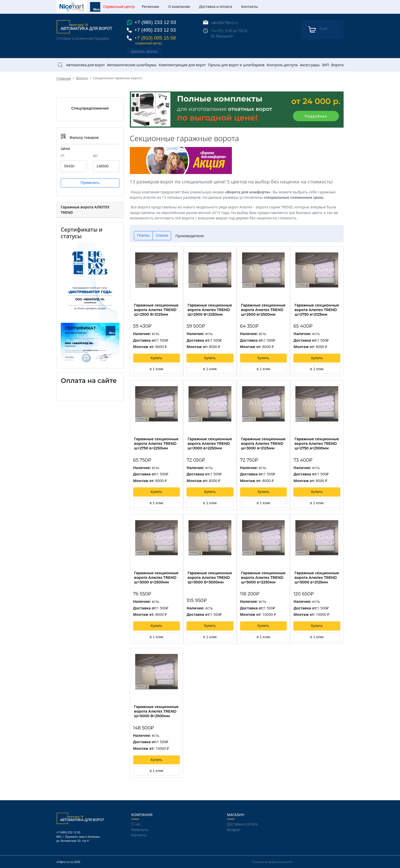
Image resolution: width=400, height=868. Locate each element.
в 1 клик (157, 369)
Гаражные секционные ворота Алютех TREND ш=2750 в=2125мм (317, 310)
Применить (90, 183)
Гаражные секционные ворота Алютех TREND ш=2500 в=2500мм (263, 310)
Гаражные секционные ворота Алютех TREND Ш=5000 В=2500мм (156, 711)
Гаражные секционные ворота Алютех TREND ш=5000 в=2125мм (317, 578)
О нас (136, 824)
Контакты (249, 6)
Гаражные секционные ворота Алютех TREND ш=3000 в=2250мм (210, 444)
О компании (179, 6)
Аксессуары (310, 65)
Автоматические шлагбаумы (132, 65)
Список (162, 235)
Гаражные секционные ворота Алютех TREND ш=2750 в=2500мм (317, 444)
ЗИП (325, 65)
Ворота (337, 65)
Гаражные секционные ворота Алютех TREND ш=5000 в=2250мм (263, 578)
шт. (318, 30)
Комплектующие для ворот (182, 65)
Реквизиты (140, 830)
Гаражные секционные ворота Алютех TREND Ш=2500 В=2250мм (210, 310)
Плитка (143, 235)
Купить (157, 358)
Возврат (234, 830)
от (63, 155)
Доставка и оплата (216, 6)
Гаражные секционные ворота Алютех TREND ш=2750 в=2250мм (156, 444)
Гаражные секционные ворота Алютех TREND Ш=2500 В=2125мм (156, 310)
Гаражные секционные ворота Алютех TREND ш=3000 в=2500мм (156, 578)
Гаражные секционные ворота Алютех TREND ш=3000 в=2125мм (263, 444)
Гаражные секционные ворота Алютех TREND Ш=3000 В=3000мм (210, 578)
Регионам (151, 6)
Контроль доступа (282, 65)
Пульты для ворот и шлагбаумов (236, 65)
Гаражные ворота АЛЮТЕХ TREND (85, 210)
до (95, 155)
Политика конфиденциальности (272, 862)
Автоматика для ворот (85, 65)
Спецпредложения (90, 108)
